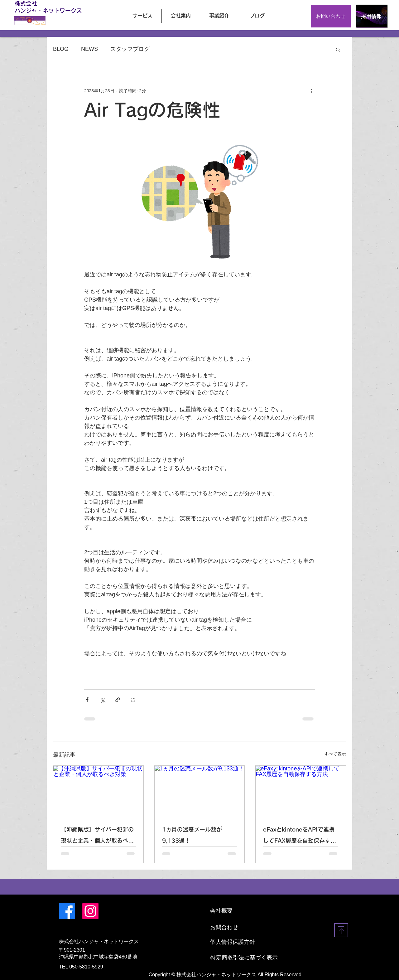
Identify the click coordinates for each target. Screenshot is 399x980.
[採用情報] (372, 16)
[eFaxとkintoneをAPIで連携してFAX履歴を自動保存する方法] (301, 791)
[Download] (341, 930)
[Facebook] (67, 911)
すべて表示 (335, 754)
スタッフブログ (130, 49)
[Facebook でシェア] (87, 700)
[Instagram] (90, 911)
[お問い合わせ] (331, 16)
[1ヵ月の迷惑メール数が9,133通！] (200, 791)
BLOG (61, 49)
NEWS (89, 49)
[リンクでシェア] (118, 700)
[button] (338, 49)
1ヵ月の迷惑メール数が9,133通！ (192, 835)
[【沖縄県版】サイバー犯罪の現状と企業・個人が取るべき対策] (98, 791)
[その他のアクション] (311, 91)
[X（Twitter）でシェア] (102, 700)
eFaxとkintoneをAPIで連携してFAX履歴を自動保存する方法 (300, 836)
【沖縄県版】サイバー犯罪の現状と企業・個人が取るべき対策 (97, 836)
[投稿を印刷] (133, 700)
